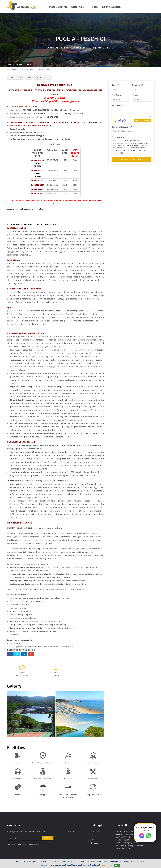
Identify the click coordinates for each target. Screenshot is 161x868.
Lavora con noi (72, 831)
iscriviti (47, 837)
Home (94, 7)
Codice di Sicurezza (122, 127)
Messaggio (118, 105)
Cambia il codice (143, 121)
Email (136, 95)
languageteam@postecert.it (132, 845)
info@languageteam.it (130, 842)
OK (117, 865)
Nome (115, 85)
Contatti (78, 7)
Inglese (38, 77)
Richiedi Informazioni (131, 159)
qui (78, 110)
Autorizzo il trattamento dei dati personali (130, 152)
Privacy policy (119, 137)
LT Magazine (112, 7)
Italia (29, 77)
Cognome (138, 85)
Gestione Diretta (15, 77)
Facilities (44, 70)
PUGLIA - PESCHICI (24, 65)
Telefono (117, 95)
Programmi (58, 7)
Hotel (48, 77)
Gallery (29, 70)
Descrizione (13, 70)
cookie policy (107, 865)
